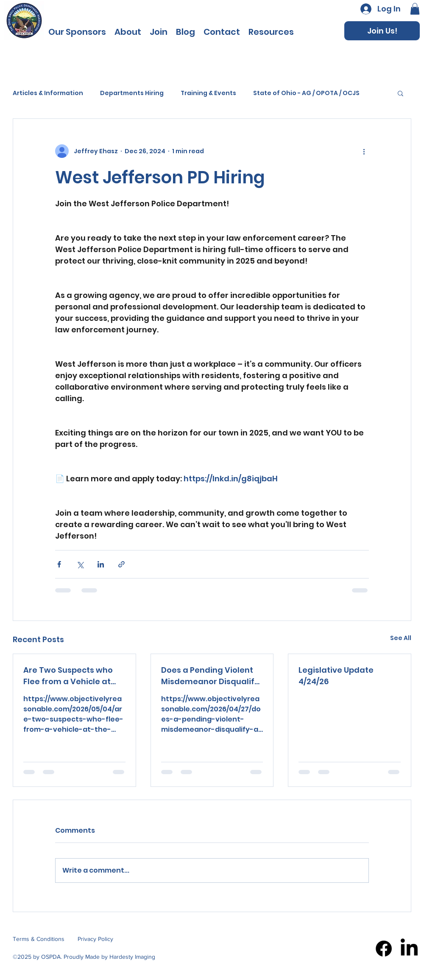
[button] (271, 31)
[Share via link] (121, 564)
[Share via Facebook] (59, 564)
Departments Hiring (132, 93)
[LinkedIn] (409, 949)
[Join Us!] (382, 31)
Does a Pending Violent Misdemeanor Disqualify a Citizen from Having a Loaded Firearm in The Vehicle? (210, 676)
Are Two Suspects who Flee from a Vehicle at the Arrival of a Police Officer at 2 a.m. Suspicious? (68, 676)
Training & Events (208, 93)
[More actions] (364, 151)
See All (401, 638)
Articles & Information (48, 93)
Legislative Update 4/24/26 (336, 676)
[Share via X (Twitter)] (80, 564)
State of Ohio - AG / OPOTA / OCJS (306, 93)
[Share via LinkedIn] (101, 564)
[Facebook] (384, 949)
